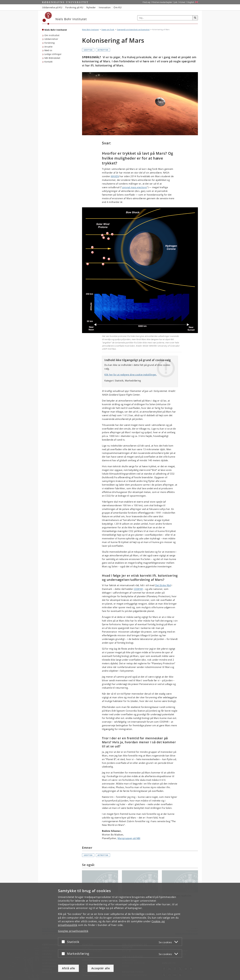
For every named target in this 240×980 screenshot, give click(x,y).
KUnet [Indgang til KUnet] (182, 2)
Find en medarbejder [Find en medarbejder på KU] (162, 2)
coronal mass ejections (134, 187)
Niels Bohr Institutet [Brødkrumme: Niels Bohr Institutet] (90, 29)
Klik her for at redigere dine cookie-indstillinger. (131, 375)
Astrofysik (103, 50)
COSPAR (138, 589)
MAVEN (115, 176)
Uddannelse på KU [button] (52, 7)
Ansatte (48, 47)
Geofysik (88, 50)
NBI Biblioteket (52, 58)
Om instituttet (52, 35)
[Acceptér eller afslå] (64, 942)
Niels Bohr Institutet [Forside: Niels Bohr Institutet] (56, 30)
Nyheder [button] (91, 7)
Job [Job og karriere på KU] (176, 2)
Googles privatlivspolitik (73, 931)
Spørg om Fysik (108, 29)
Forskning (50, 43)
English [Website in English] (191, 2)
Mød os (48, 50)
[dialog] (120, 931)
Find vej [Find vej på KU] (146, 2)
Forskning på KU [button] (74, 7)
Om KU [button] (118, 7)
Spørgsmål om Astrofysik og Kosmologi (133, 29)
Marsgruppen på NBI (129, 838)
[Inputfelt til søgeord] (165, 18)
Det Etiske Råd (163, 585)
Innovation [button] (105, 7)
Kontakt (48, 62)
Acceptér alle (101, 968)
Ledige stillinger (53, 54)
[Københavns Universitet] (47, 18)
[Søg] (195, 18)
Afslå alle (68, 968)
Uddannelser (51, 39)
